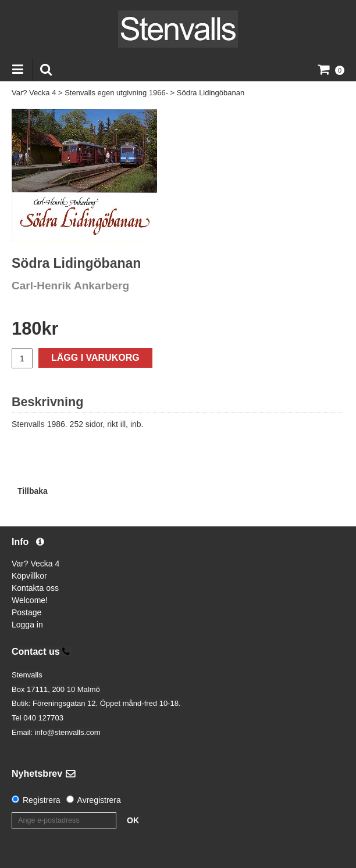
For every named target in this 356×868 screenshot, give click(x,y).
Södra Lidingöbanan (211, 93)
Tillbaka (33, 491)
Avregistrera (99, 800)
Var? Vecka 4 (34, 93)
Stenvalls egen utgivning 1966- (116, 93)
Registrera (42, 800)
